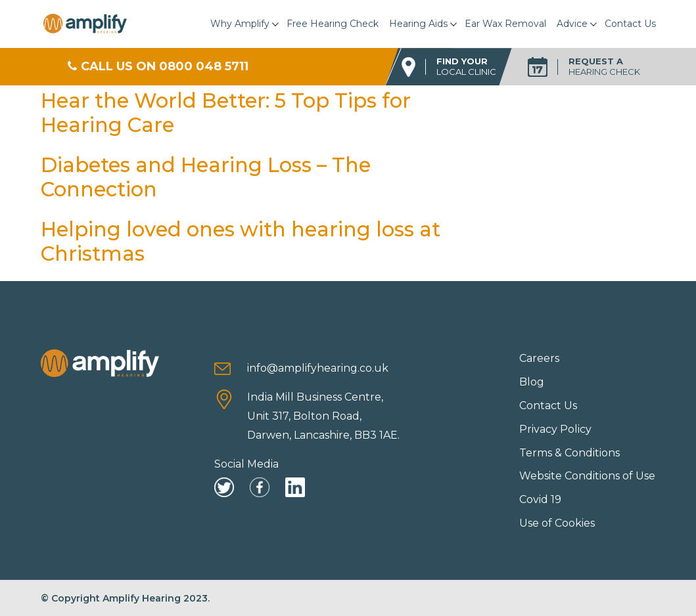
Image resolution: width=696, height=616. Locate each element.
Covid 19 (540, 499)
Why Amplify (240, 24)
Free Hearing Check (333, 24)
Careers (539, 358)
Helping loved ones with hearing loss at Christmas (241, 241)
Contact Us (630, 24)
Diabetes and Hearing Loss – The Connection (206, 177)
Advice (572, 24)
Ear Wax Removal (505, 24)
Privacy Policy (555, 429)
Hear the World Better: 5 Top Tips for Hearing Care (226, 113)
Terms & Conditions (569, 453)
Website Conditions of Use (587, 476)
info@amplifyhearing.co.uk (318, 368)
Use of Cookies (557, 523)
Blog (532, 382)
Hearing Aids (418, 24)
